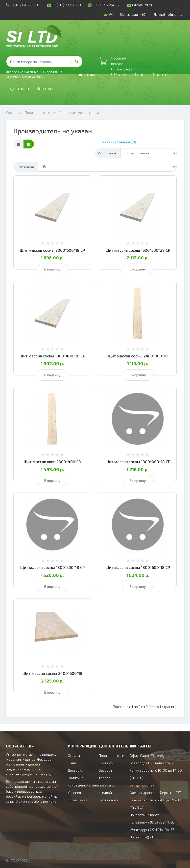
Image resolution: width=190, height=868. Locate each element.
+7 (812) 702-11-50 (23, 5)
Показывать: (25, 167)
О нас (139, 75)
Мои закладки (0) (133, 15)
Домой (11, 113)
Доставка (19, 88)
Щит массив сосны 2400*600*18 (52, 673)
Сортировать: (108, 153)
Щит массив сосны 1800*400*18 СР (138, 462)
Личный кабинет (169, 15)
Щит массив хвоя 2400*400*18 (52, 462)
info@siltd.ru (139, 5)
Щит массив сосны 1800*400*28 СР (52, 356)
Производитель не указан (79, 113)
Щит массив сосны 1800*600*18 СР (138, 567)
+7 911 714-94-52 (104, 5)
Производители (37, 113)
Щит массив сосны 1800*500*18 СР (52, 567)
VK (108, 15)
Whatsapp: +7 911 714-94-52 (152, 830)
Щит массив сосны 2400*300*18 (138, 356)
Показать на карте (145, 815)
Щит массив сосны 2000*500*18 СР (52, 250)
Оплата (159, 75)
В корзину (52, 269)
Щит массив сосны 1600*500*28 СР (138, 250)
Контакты (47, 88)
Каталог (89, 74)
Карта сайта (109, 800)
